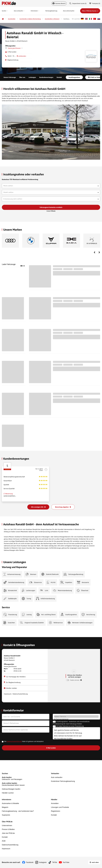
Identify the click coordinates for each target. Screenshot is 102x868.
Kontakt (59, 77)
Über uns (22, 77)
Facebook (30, 862)
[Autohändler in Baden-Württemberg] (30, 19)
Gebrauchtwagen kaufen (11, 789)
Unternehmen (7, 826)
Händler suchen (8, 793)
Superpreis (6, 815)
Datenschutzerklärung (14, 741)
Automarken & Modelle (10, 803)
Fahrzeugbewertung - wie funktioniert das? (18, 811)
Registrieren (56, 811)
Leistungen (32, 77)
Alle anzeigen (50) (37, 507)
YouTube (66, 862)
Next (99, 252)
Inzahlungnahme (74, 77)
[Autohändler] (12, 19)
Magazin (5, 807)
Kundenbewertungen (46, 77)
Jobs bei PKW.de (8, 833)
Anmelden (55, 803)
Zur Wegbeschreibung (12, 682)
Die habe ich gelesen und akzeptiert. (24, 741)
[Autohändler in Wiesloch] (52, 19)
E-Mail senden (12, 52)
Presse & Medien (8, 829)
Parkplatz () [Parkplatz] (95, 3)
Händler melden (10, 688)
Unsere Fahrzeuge (10, 77)
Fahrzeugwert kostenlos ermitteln (51, 207)
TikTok (55, 862)
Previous (94, 252)
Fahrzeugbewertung (51, 11)
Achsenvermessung (76, 719)
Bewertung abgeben (62, 507)
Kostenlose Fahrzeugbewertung (63, 781)
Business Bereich (59, 3)
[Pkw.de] (3, 19)
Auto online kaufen (69, 11)
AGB (4, 841)
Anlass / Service (76, 716)
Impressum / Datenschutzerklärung (16, 694)
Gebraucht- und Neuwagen (26, 778)
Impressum (6, 849)
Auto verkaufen (57, 777)
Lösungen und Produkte (60, 807)
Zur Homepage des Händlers (15, 677)
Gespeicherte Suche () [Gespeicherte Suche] (78, 3)
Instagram (43, 862)
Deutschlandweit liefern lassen (26, 784)
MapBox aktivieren (75, 680)
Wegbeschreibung (13, 60)
